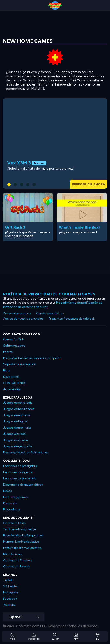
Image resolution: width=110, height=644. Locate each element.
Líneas (8, 491)
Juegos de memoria (17, 428)
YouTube (9, 605)
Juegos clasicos (14, 434)
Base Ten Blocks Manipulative (23, 535)
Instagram (11, 592)
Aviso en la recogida (17, 313)
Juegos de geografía (18, 446)
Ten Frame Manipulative (19, 529)
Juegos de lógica (15, 421)
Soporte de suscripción (20, 364)
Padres (8, 352)
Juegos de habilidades (19, 409)
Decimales (10, 503)
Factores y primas (16, 497)
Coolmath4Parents (17, 567)
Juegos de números (17, 415)
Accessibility (12, 389)
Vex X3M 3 (19, 163)
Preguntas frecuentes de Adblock (72, 319)
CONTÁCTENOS (15, 383)
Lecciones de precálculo (20, 478)
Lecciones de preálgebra (20, 466)
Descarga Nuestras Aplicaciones (26, 452)
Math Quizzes (13, 554)
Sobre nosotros (14, 346)
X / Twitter (11, 586)
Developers (11, 377)
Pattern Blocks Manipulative (22, 548)
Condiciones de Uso (50, 313)
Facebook (10, 599)
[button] (9, 185)
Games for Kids (14, 339)
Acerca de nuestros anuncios (23, 319)
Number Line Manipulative (21, 542)
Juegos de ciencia (16, 440)
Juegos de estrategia (18, 403)
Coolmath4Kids (14, 523)
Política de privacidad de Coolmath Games (49, 294)
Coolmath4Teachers (18, 560)
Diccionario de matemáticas (23, 485)
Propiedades (12, 509)
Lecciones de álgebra (18, 472)
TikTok (8, 580)
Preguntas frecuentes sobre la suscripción (32, 358)
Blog (6, 371)
